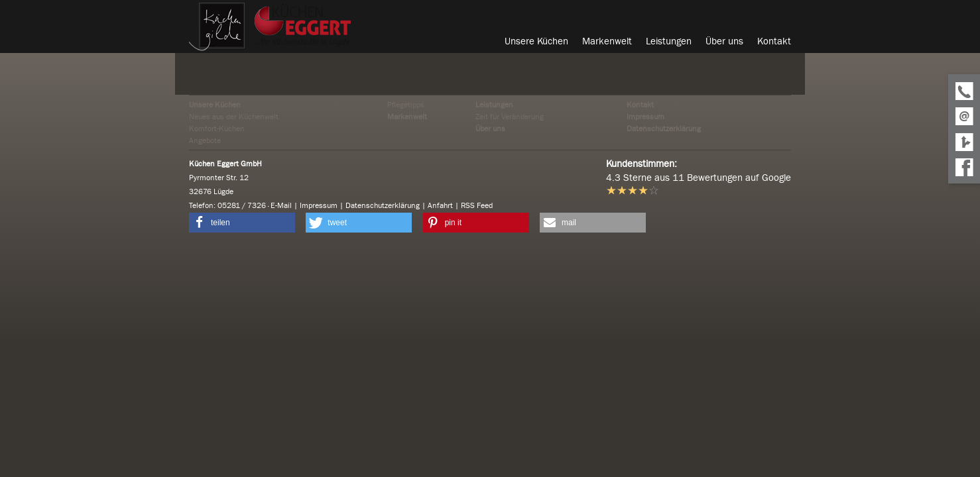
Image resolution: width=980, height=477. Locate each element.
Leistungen (494, 105)
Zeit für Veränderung (510, 117)
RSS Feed (477, 205)
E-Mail (281, 205)
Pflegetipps (406, 105)
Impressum (645, 117)
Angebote (205, 140)
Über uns (490, 129)
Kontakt (640, 105)
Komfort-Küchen (217, 129)
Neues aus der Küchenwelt (234, 117)
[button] (242, 223)
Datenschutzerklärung (664, 129)
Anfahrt (440, 205)
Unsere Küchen (215, 105)
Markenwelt (407, 117)
